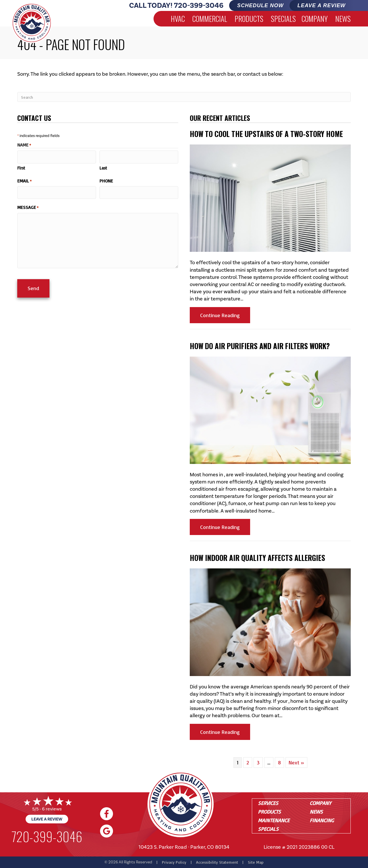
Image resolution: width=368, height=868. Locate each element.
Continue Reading (225, 315)
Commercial (210, 19)
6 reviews (52, 809)
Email (24, 179)
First (21, 166)
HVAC (178, 19)
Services (268, 803)
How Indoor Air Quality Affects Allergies (257, 558)
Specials (283, 19)
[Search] (184, 97)
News (343, 19)
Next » (296, 762)
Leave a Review (47, 819)
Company (315, 19)
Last (103, 166)
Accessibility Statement (217, 862)
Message (28, 204)
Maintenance (274, 820)
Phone (106, 179)
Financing (322, 820)
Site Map (256, 862)
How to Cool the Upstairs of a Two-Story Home (266, 134)
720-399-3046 (199, 5)
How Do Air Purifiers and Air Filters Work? (260, 346)
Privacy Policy (174, 862)
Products (249, 19)
